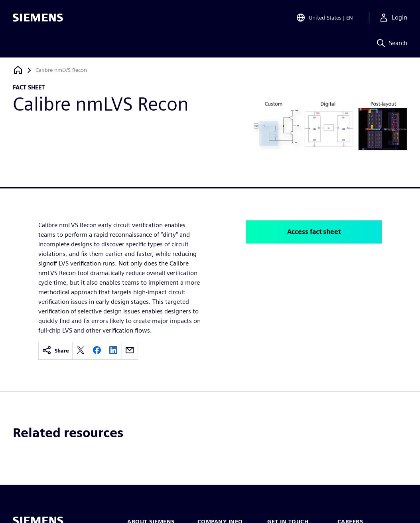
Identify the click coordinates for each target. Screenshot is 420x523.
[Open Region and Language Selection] (324, 18)
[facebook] (97, 351)
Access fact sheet (314, 232)
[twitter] (81, 351)
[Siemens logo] (38, 18)
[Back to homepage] (18, 70)
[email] (130, 351)
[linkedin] (113, 351)
